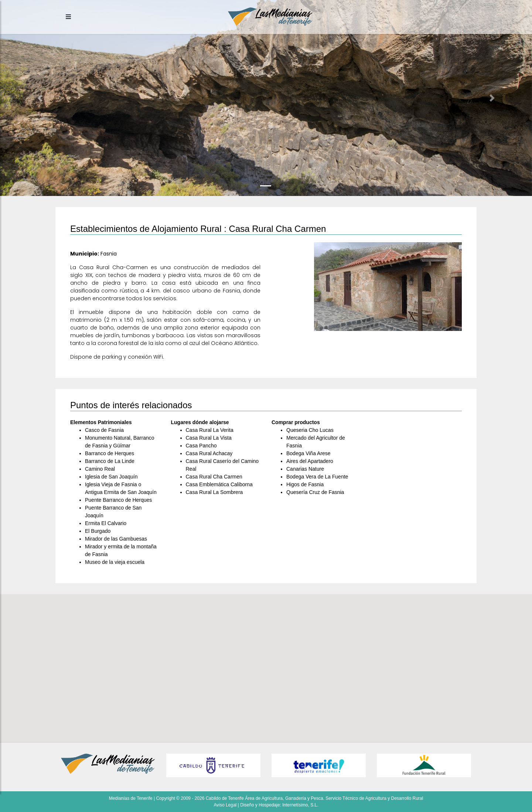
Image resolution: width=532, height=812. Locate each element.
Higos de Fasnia (305, 484)
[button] (40, 98)
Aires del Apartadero (310, 461)
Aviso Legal (225, 805)
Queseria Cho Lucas (310, 430)
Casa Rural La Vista (209, 438)
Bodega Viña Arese (308, 453)
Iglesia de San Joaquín (111, 477)
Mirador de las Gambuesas (116, 539)
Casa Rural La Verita (210, 430)
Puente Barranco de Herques (118, 500)
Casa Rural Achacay (209, 453)
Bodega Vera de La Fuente (317, 477)
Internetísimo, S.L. (300, 805)
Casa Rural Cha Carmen (214, 477)
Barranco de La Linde (110, 461)
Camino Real (100, 469)
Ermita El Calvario (106, 523)
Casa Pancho (201, 446)
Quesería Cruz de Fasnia (315, 492)
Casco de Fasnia (104, 430)
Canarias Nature (305, 469)
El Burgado (98, 531)
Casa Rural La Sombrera (214, 492)
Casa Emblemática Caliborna (219, 484)
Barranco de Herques (110, 453)
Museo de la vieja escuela (115, 562)
